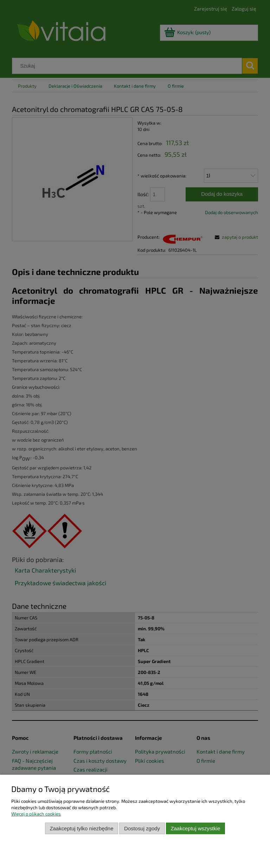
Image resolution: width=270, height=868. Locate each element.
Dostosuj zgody (142, 828)
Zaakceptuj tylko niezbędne (81, 828)
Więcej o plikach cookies (36, 814)
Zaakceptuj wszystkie (195, 828)
